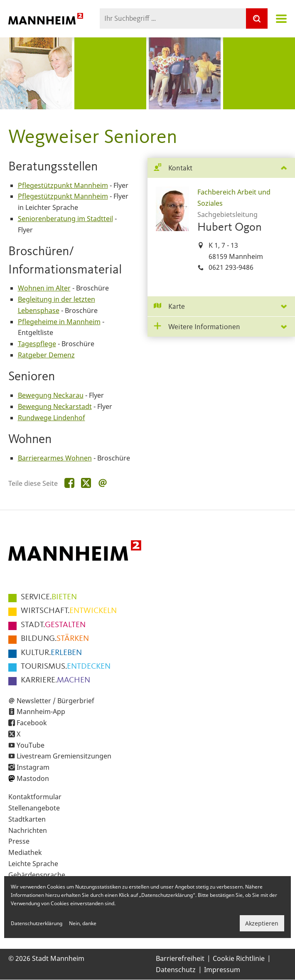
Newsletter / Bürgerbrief (55, 701)
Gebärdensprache (37, 875)
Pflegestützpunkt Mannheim (63, 185)
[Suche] (257, 18)
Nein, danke (83, 923)
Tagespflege (37, 344)
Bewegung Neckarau (51, 395)
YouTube (31, 745)
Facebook (32, 723)
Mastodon (33, 778)
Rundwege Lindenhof (52, 418)
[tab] (221, 168)
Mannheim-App (41, 712)
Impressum (222, 970)
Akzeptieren (262, 923)
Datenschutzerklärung (37, 923)
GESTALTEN (53, 625)
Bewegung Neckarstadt (55, 406)
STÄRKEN (55, 639)
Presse (19, 841)
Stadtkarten (27, 819)
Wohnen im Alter (44, 288)
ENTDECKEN (66, 667)
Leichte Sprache (33, 864)
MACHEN (55, 680)
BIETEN (49, 597)
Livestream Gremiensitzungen (64, 756)
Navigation (281, 19)
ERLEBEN (51, 653)
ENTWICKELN (69, 611)
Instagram (33, 767)
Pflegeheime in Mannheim (59, 322)
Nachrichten (28, 830)
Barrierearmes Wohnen (55, 458)
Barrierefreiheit (180, 958)
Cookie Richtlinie (239, 958)
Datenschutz (176, 970)
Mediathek (25, 852)
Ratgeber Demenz (46, 355)
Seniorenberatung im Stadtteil (65, 219)
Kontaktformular (35, 797)
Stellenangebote (34, 808)
